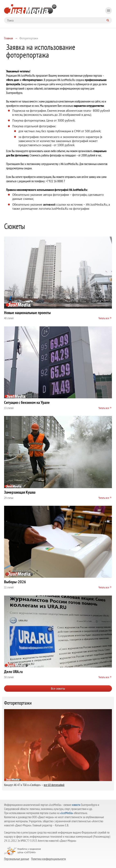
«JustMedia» (67, 813)
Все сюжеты (58, 688)
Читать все (104, 318)
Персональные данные (17, 859)
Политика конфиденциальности (48, 859)
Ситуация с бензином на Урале (27, 402)
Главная (8, 38)
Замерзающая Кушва (20, 492)
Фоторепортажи (18, 703)
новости (76, 805)
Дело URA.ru (13, 672)
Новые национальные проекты (27, 313)
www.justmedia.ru (65, 84)
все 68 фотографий (54, 785)
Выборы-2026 (15, 582)
